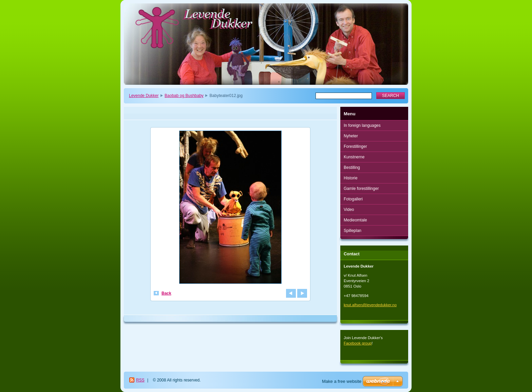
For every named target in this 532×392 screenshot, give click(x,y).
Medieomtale (355, 220)
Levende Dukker (144, 96)
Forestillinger (355, 146)
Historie (351, 178)
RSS (140, 380)
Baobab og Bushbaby (184, 96)
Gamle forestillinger (361, 189)
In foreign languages (362, 125)
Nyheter (351, 136)
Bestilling (352, 168)
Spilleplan (353, 231)
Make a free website (342, 381)
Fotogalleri (353, 199)
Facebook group (358, 343)
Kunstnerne (354, 157)
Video (349, 210)
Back (166, 293)
